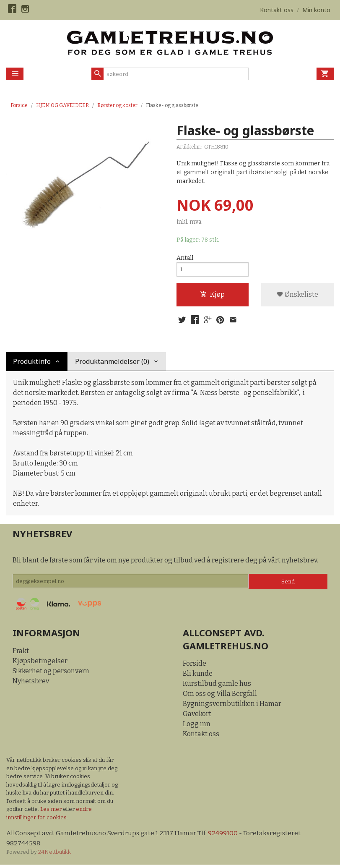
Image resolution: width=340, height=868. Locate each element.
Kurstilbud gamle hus (217, 686)
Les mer (52, 812)
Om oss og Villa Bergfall (220, 697)
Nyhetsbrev (31, 684)
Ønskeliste (297, 296)
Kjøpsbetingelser (40, 664)
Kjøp (212, 296)
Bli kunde (198, 676)
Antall (185, 258)
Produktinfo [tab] (32, 364)
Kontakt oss (201, 737)
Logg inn (197, 727)
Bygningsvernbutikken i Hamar (232, 707)
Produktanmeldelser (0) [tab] (112, 364)
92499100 (225, 836)
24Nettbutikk (55, 855)
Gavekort (197, 717)
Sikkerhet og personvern (51, 674)
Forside (19, 105)
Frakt (21, 654)
